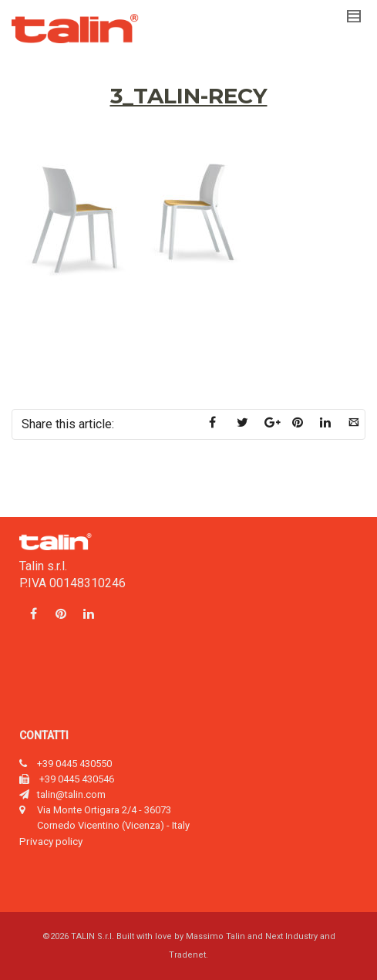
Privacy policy (51, 841)
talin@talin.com (71, 794)
